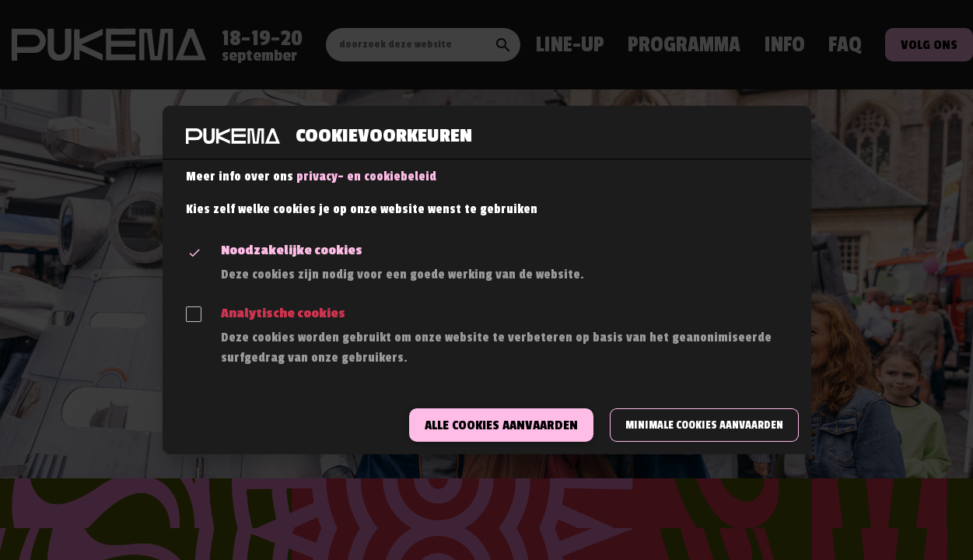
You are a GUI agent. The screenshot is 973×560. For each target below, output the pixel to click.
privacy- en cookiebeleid (366, 177)
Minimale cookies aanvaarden (704, 425)
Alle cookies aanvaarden (501, 425)
